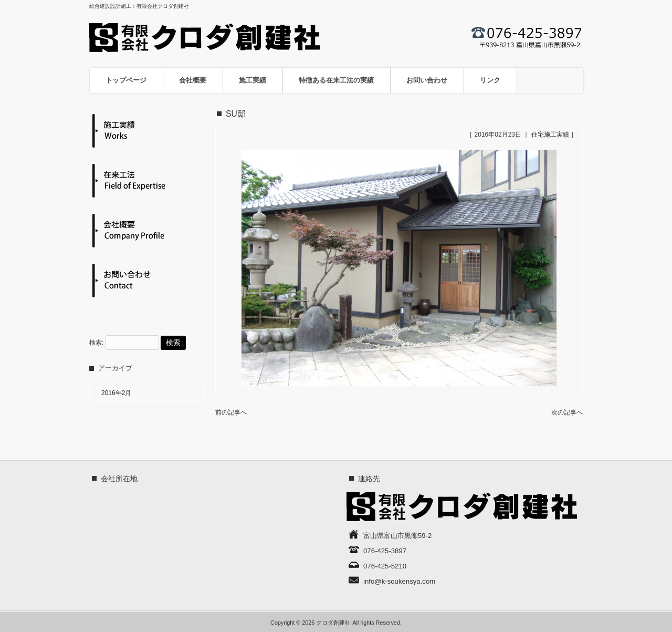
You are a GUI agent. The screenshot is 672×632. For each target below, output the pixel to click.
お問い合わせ (427, 80)
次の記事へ (567, 412)
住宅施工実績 (550, 134)
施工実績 (253, 80)
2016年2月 (116, 393)
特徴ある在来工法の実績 (336, 80)
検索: (96, 343)
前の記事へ (231, 412)
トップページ (126, 80)
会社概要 (193, 80)
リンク (490, 80)
